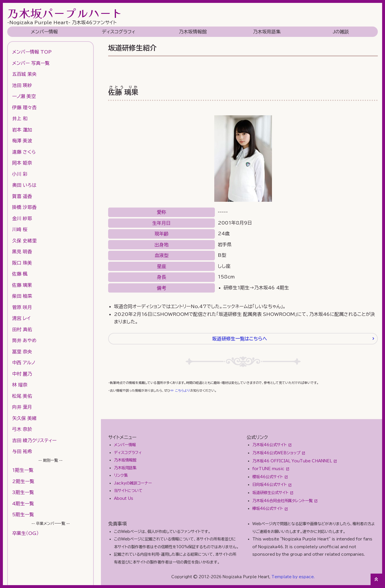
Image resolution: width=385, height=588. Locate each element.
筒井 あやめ (24, 340)
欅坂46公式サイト (268, 508)
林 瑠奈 (20, 385)
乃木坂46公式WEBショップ (276, 453)
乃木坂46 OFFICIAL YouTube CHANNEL (292, 461)
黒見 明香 (22, 252)
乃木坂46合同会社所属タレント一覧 (282, 501)
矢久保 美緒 (24, 418)
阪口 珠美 (22, 263)
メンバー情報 (44, 32)
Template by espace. (293, 577)
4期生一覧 (23, 504)
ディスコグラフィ (119, 32)
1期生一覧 (23, 470)
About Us (124, 498)
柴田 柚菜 (22, 296)
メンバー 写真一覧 (31, 63)
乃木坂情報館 (193, 32)
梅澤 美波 (22, 141)
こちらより (183, 390)
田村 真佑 (22, 329)
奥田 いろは (24, 185)
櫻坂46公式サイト (268, 477)
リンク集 (121, 475)
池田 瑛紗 (22, 85)
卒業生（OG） (25, 533)
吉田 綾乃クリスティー (34, 440)
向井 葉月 (22, 407)
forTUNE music (268, 469)
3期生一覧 (23, 492)
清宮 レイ (21, 318)
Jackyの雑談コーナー (133, 483)
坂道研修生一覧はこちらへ (240, 339)
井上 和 (20, 118)
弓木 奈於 (22, 429)
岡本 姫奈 (22, 163)
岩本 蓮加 (22, 130)
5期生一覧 (23, 514)
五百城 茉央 (24, 74)
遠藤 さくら (24, 152)
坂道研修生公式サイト (270, 493)
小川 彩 (20, 174)
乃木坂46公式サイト (269, 445)
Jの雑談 (341, 32)
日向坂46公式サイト (269, 485)
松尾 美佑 (22, 396)
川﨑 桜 (20, 229)
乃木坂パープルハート (65, 13)
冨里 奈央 (22, 352)
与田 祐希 (22, 451)
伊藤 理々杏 (24, 108)
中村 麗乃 (22, 374)
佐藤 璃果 (22, 285)
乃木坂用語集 (267, 32)
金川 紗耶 (22, 218)
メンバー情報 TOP (32, 52)
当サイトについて (128, 491)
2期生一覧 (23, 481)
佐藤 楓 (20, 274)
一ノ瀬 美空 (24, 96)
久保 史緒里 (24, 241)
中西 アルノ (24, 363)
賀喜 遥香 (22, 196)
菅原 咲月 (22, 307)
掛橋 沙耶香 (24, 207)
